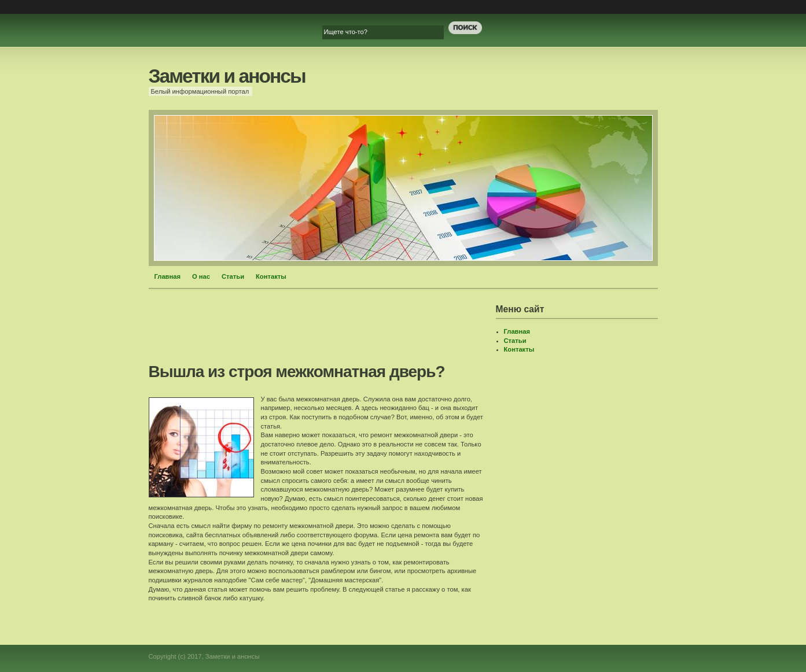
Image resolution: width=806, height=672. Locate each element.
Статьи (233, 276)
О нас (201, 276)
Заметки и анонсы (227, 76)
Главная (168, 276)
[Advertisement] (359, 330)
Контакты (271, 276)
